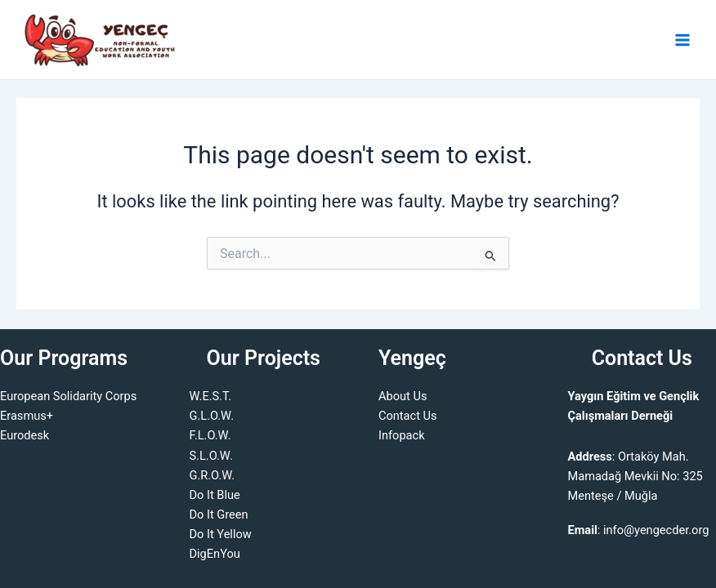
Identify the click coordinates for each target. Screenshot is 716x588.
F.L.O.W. (210, 435)
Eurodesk (25, 435)
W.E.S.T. (211, 396)
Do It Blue (215, 495)
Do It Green (219, 514)
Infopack (402, 435)
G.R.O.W (211, 475)
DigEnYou (215, 554)
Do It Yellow (221, 534)
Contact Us (408, 416)
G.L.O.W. (212, 416)
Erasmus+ (27, 416)
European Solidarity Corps (68, 396)
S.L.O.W (210, 456)
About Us (403, 396)
